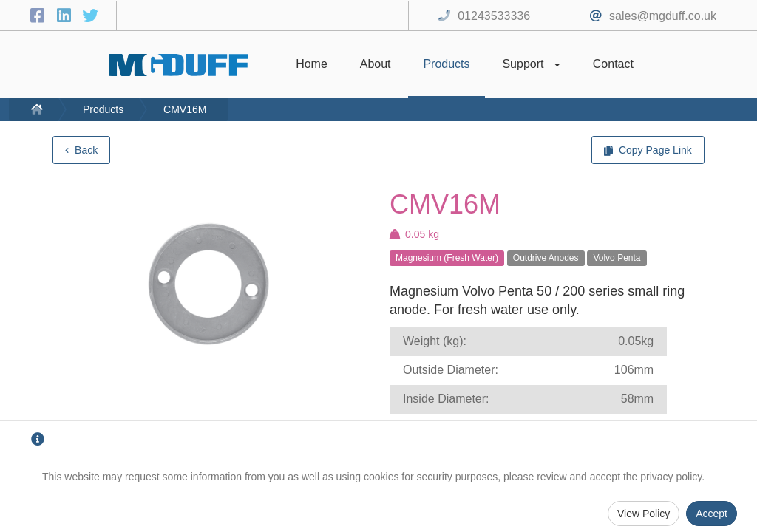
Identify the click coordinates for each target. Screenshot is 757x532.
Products (103, 109)
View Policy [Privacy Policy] (644, 514)
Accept (712, 514)
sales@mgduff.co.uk (663, 16)
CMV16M (185, 109)
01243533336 (494, 16)
